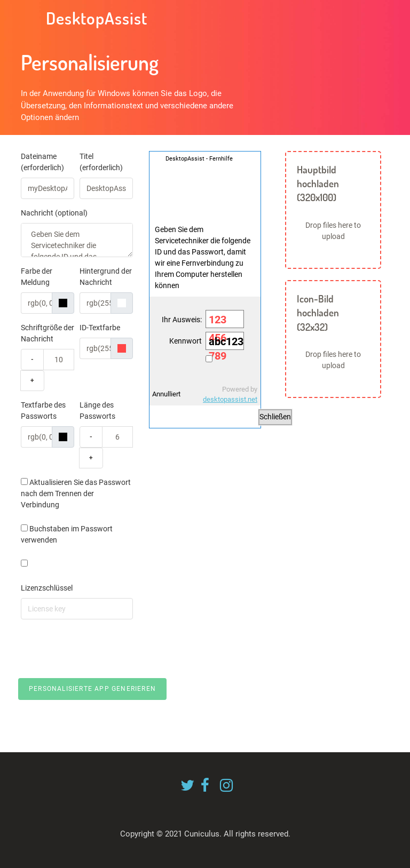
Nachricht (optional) (54, 213)
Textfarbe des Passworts (43, 411)
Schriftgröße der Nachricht (48, 333)
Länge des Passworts (97, 411)
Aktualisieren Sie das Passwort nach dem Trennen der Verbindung (76, 493)
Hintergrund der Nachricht (106, 277)
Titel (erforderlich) (101, 162)
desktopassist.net (230, 399)
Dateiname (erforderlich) (42, 162)
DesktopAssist (95, 18)
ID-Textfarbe (100, 328)
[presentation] (102, 649)
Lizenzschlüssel (47, 588)
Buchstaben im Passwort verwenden (67, 534)
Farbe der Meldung (37, 277)
